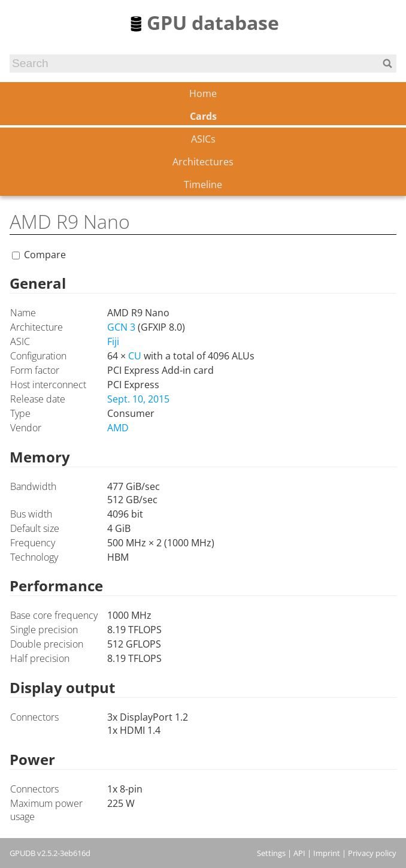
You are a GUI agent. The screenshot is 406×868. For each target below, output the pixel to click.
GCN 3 (121, 327)
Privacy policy (372, 853)
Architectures (203, 162)
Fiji (113, 341)
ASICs (203, 139)
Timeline (203, 185)
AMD (118, 428)
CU (135, 356)
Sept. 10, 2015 (138, 399)
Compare (45, 255)
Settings (271, 853)
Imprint (327, 853)
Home (203, 93)
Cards (203, 116)
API (299, 853)
